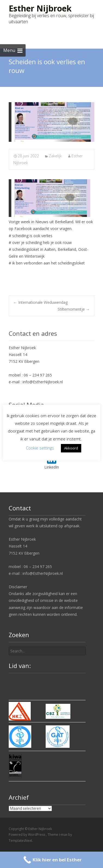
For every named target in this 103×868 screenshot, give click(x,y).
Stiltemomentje (74, 309)
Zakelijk (55, 156)
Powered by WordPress (27, 835)
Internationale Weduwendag (40, 302)
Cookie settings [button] (40, 448)
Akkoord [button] (71, 448)
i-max (64, 835)
